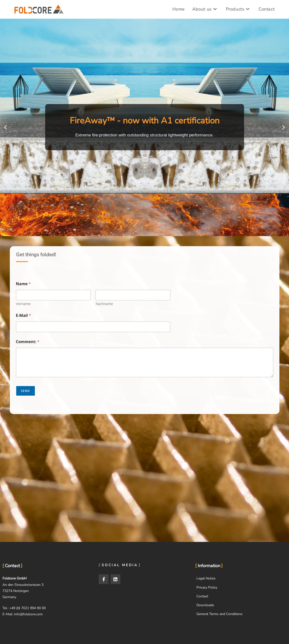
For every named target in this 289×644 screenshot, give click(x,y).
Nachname (104, 304)
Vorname (23, 304)
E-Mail (24, 315)
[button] (6, 127)
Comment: (28, 342)
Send (26, 391)
